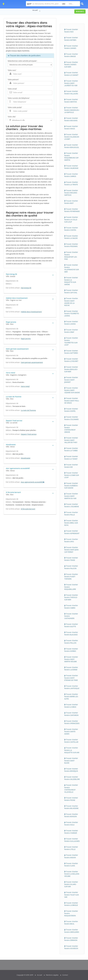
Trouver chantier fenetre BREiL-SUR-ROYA (71, 523)
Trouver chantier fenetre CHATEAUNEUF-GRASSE (71, 429)
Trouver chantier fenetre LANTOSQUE (72, 687)
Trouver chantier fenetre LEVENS (71, 323)
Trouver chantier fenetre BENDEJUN (71, 770)
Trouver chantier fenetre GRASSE (71, 55)
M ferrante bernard (28, 509)
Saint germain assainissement (32, 362)
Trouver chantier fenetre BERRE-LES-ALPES (71, 696)
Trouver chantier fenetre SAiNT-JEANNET (71, 380)
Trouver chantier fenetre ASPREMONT (72, 532)
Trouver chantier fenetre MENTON (71, 101)
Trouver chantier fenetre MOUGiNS (71, 119)
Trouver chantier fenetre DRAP (71, 331)
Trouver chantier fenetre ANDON (71, 856)
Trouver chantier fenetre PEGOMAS (71, 245)
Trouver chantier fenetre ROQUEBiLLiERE (71, 587)
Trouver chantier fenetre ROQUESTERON (71, 913)
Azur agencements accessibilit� (33, 482)
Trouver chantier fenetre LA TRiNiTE (71, 183)
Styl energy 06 (26, 288)
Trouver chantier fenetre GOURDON (71, 947)
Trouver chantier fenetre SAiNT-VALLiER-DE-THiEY (71, 440)
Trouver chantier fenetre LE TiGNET (71, 458)
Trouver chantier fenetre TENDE (71, 559)
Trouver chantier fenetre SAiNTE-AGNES (71, 731)
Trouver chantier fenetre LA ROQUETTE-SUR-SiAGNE (71, 281)
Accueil (35, 10)
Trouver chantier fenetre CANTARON (71, 714)
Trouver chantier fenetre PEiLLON (71, 642)
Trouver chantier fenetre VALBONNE (71, 167)
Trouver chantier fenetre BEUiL (71, 923)
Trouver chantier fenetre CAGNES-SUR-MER (71, 64)
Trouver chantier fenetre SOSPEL (71, 410)
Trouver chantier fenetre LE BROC (71, 706)
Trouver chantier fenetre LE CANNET (71, 74)
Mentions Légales (52, 975)
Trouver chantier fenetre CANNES (71, 47)
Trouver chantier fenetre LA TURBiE (71, 449)
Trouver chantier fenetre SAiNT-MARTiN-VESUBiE (71, 659)
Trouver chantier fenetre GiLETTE (71, 625)
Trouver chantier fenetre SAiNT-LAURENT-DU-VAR (71, 83)
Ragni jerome (26, 339)
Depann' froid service (29, 434)
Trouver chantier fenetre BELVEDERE (71, 807)
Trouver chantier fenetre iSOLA (71, 823)
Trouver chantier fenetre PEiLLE (71, 513)
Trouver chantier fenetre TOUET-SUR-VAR (72, 895)
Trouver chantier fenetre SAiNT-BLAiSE (71, 761)
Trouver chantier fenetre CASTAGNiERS (71, 616)
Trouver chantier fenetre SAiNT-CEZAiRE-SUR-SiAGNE (72, 390)
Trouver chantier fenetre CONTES (71, 229)
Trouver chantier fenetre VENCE (71, 127)
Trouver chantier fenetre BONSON (71, 815)
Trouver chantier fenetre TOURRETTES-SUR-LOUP (71, 341)
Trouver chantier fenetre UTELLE (71, 848)
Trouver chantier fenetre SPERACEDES (72, 722)
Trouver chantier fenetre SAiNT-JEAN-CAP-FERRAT (72, 550)
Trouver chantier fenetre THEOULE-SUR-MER (71, 597)
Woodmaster (26, 458)
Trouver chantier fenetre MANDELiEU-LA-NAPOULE (72, 110)
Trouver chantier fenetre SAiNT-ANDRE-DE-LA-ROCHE (71, 302)
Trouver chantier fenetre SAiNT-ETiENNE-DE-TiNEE (71, 678)
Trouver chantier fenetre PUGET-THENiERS (71, 576)
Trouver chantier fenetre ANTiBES (71, 39)
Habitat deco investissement (31, 312)
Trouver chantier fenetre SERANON (71, 939)
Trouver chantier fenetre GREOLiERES (72, 931)
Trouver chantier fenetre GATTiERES (71, 352)
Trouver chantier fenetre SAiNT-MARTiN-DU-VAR (71, 496)
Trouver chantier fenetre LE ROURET (71, 360)
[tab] (30, 275)
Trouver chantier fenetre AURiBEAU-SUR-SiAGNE (71, 486)
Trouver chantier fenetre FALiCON (71, 567)
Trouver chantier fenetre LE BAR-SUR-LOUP (72, 475)
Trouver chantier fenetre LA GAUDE (71, 237)
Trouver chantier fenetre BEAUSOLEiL (72, 146)
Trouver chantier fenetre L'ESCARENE (72, 505)
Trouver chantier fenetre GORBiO (71, 650)
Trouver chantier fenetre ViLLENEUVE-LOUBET (72, 137)
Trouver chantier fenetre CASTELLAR (71, 741)
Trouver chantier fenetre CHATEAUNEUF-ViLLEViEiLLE (71, 788)
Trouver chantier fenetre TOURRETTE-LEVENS (72, 313)
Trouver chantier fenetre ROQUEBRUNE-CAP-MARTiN (72, 157)
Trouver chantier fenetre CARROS (71, 175)
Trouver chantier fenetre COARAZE (71, 832)
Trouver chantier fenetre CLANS (71, 865)
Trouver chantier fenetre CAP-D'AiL (71, 291)
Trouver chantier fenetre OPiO (71, 540)
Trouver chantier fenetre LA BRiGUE (71, 904)
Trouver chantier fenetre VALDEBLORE (72, 778)
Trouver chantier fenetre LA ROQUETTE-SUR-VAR (72, 750)
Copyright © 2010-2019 (25, 975)
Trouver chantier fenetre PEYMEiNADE (72, 210)
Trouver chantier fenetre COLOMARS (71, 418)
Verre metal (25, 386)
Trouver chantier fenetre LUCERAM (71, 668)
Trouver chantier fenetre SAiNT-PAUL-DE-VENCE (72, 401)
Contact (65, 975)
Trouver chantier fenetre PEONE (71, 799)
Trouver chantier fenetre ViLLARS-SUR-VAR (71, 884)
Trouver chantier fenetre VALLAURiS (71, 92)
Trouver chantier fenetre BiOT (71, 202)
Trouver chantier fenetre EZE (71, 466)
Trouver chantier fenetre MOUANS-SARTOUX (71, 193)
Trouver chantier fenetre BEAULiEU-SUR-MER (71, 369)
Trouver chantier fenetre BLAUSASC (71, 633)
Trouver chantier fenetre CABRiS (71, 607)
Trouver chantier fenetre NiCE (71, 31)
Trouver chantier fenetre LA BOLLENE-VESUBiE (72, 874)
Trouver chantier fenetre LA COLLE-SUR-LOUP (71, 219)
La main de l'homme (28, 410)
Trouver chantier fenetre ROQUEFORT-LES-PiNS (71, 256)
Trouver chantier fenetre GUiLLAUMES (72, 840)
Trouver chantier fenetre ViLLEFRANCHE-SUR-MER (72, 268)
